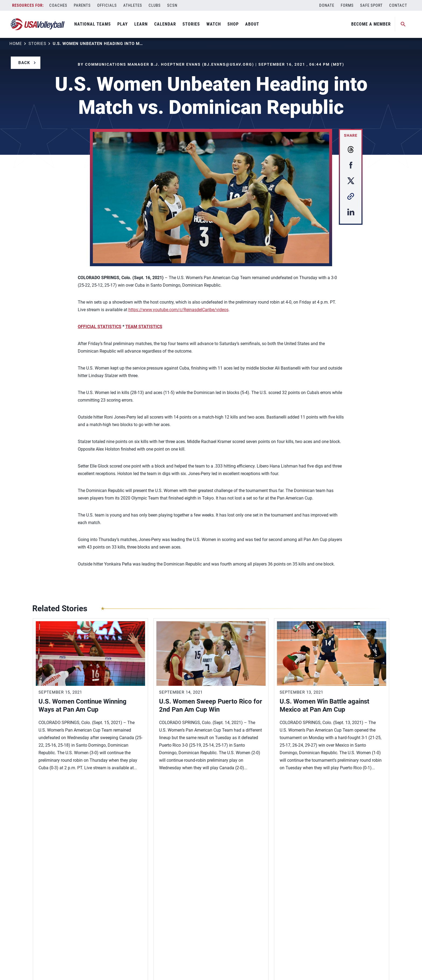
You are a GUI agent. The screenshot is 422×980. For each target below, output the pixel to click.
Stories (191, 24)
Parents (82, 5)
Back (24, 63)
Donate (327, 5)
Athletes (133, 5)
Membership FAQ (49, 901)
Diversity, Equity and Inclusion (62, 886)
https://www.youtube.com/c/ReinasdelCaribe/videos (178, 310)
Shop (233, 24)
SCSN (172, 5)
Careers (40, 909)
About (252, 24)
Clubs (155, 5)
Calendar (165, 24)
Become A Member (371, 24)
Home (16, 44)
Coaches (58, 5)
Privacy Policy (65, 967)
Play (123, 24)
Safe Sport (371, 5)
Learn (141, 24)
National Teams (93, 24)
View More (50, 793)
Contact (398, 5)
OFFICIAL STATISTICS (100, 327)
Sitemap (39, 967)
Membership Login (51, 893)
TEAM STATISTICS (144, 327)
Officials (107, 5)
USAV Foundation (49, 917)
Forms (347, 5)
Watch (214, 24)
